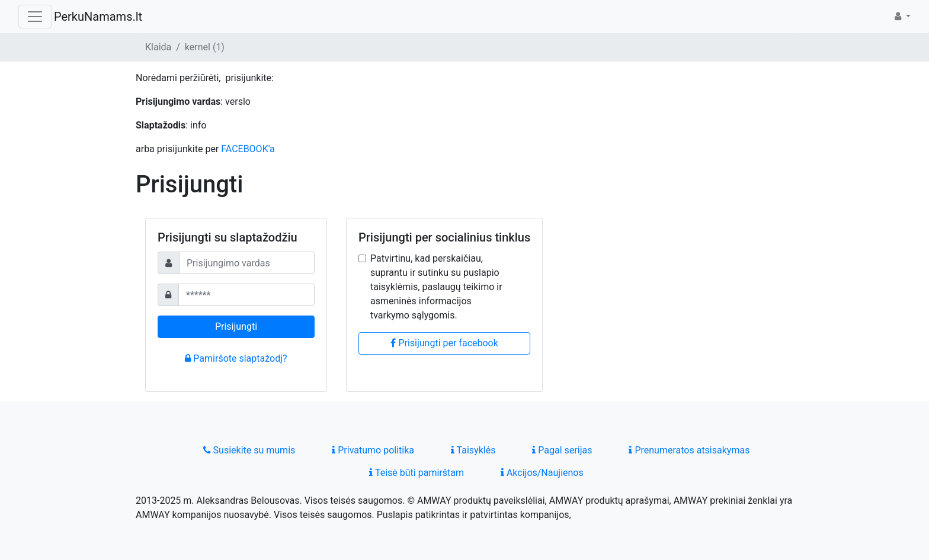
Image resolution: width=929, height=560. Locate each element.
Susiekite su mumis (249, 450)
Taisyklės (473, 450)
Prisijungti (236, 326)
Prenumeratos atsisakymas (689, 450)
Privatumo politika (373, 450)
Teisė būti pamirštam (417, 473)
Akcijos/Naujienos (542, 473)
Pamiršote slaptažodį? (236, 358)
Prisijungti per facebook (444, 343)
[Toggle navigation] (35, 17)
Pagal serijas (562, 450)
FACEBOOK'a (248, 149)
